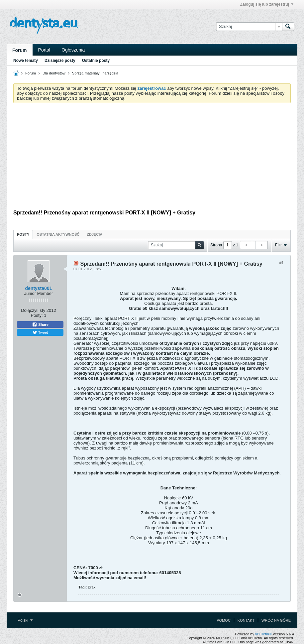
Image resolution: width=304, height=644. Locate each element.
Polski (25, 620)
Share (40, 324)
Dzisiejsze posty (60, 61)
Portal (44, 50)
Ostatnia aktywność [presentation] (58, 234)
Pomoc (224, 620)
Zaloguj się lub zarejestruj (267, 4)
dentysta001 (39, 288)
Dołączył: (30, 310)
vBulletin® (263, 634)
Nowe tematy (26, 61)
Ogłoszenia (73, 50)
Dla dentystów (54, 73)
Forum (20, 50)
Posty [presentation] (23, 234)
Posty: (37, 315)
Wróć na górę (276, 620)
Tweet (40, 332)
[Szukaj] (249, 27)
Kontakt (246, 620)
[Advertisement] (152, 158)
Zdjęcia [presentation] (95, 234)
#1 (282, 263)
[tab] (23, 234)
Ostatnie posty (96, 61)
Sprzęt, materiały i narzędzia (95, 73)
